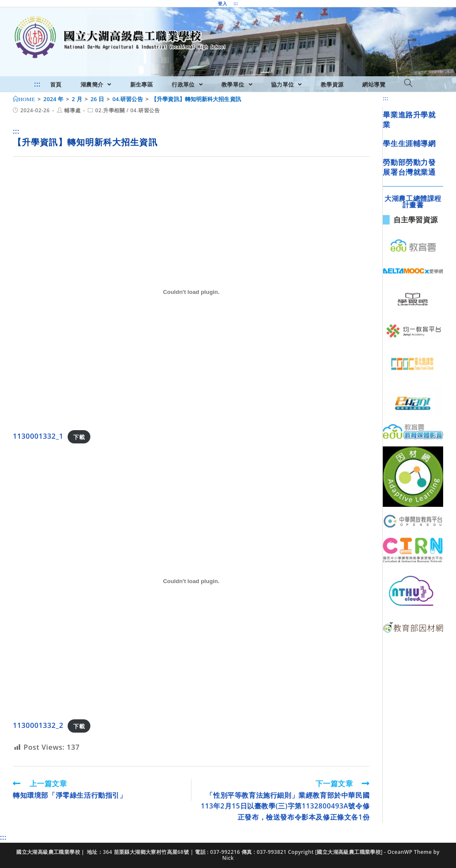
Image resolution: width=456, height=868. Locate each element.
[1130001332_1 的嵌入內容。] (191, 292)
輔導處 (72, 110)
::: (235, 3)
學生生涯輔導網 (409, 143)
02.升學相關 (110, 110)
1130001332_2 (38, 725)
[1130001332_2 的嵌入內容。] (191, 581)
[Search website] (408, 84)
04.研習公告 (145, 110)
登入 (222, 3)
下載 (79, 437)
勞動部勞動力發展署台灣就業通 (409, 167)
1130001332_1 (38, 436)
